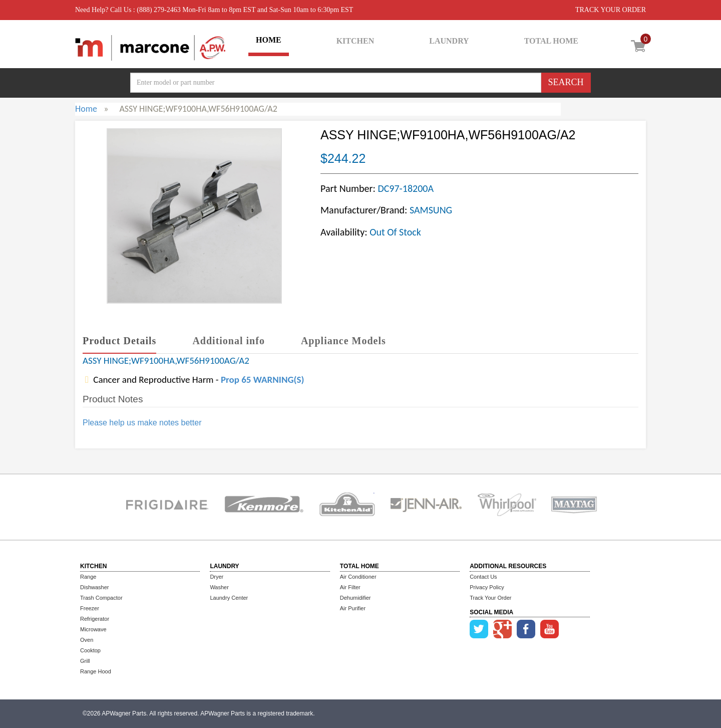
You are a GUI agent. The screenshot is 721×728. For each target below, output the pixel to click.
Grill (85, 661)
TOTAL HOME (551, 41)
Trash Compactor (101, 598)
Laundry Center (229, 598)
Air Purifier (353, 608)
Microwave (93, 629)
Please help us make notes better (142, 423)
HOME (269, 40)
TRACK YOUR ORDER (611, 10)
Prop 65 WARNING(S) (262, 380)
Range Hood (96, 671)
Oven (87, 640)
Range (88, 577)
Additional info (228, 341)
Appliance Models (343, 341)
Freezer (90, 608)
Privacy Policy (487, 587)
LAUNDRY (449, 41)
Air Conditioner (358, 577)
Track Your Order (490, 598)
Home (86, 109)
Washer (219, 587)
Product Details (119, 341)
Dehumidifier (355, 598)
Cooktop (90, 650)
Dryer (217, 577)
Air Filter (350, 587)
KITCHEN (355, 41)
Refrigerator (95, 619)
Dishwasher (94, 587)
